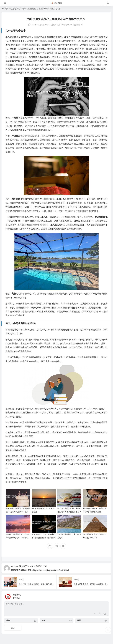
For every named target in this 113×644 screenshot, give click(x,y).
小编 (19, 566)
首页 (6, 9)
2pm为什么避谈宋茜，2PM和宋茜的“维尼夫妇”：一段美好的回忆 (18, 538)
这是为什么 (15, 9)
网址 (79, 620)
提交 (13, 628)
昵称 (8, 620)
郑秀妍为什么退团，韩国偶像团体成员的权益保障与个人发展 (18, 512)
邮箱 (43, 620)
